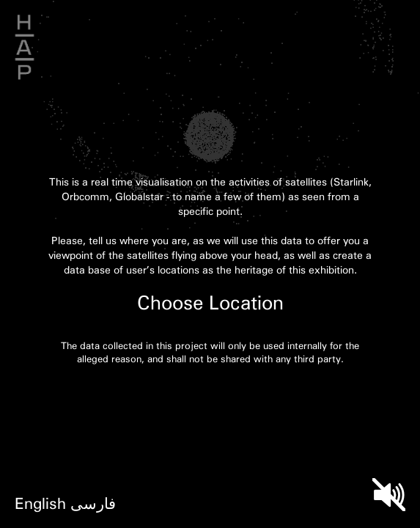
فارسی (93, 503)
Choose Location (210, 302)
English (40, 503)
